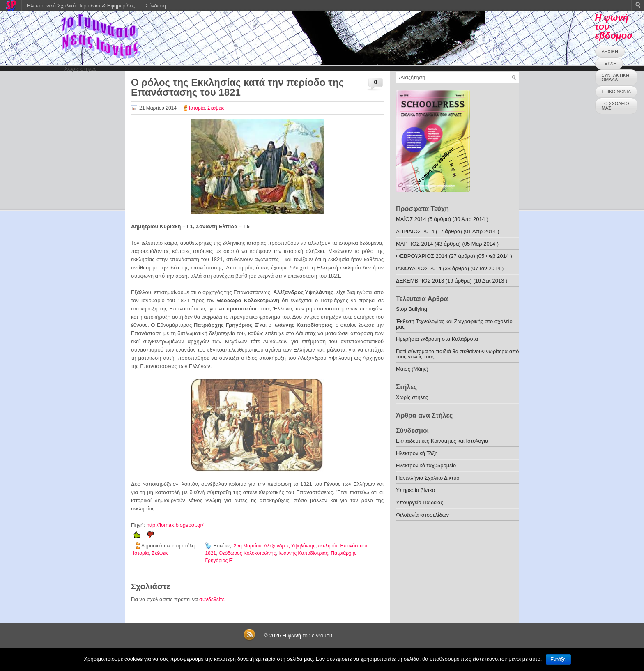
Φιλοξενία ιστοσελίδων (422, 515)
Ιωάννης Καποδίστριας (303, 553)
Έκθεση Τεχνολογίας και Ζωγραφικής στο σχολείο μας (454, 324)
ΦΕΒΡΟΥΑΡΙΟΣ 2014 (422, 256)
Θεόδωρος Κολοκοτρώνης (247, 553)
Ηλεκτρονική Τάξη (417, 453)
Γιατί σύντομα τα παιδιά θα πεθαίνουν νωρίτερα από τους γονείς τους (457, 354)
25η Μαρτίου (248, 546)
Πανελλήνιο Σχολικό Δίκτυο (428, 478)
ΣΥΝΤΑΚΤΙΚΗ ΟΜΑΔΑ (616, 77)
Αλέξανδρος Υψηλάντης (290, 546)
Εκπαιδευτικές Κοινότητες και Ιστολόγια (442, 441)
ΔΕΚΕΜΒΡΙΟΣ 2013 (420, 281)
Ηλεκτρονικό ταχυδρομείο (426, 465)
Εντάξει (558, 660)
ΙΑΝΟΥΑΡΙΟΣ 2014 (419, 268)
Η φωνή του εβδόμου (307, 635)
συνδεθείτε (212, 599)
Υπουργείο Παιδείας (420, 502)
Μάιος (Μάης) (412, 369)
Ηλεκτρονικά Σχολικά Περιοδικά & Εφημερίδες (81, 6)
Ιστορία (197, 108)
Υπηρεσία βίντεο (415, 490)
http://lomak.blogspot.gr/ (175, 525)
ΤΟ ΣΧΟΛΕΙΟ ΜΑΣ (615, 106)
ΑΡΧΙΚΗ (610, 51)
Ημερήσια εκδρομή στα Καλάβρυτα (437, 339)
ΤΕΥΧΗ (609, 63)
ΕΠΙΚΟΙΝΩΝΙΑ (616, 92)
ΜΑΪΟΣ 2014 (411, 219)
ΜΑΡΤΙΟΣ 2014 (414, 244)
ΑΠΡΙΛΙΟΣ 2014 (415, 231)
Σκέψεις (216, 108)
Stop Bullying (412, 309)
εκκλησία (328, 546)
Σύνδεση (156, 6)
